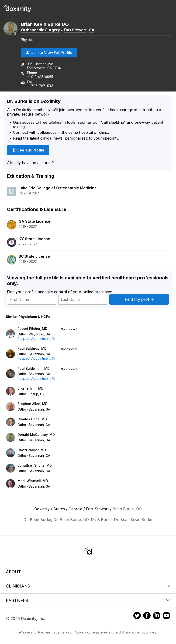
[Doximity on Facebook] (147, 616)
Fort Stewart (75, 30)
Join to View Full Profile (49, 53)
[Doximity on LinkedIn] (157, 616)
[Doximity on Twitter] (137, 616)
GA (92, 30)
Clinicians (88, 586)
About (88, 572)
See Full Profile (30, 150)
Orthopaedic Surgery (40, 30)
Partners (88, 600)
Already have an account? (30, 163)
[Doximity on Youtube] (166, 616)
